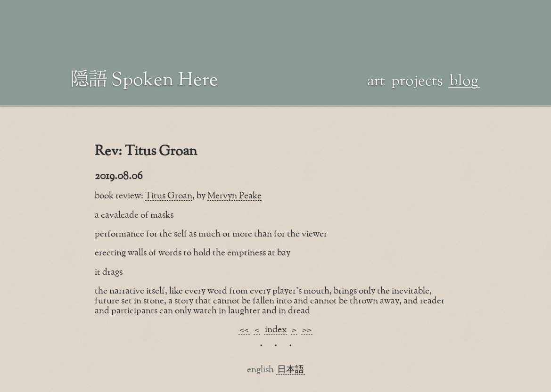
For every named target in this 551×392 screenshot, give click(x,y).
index (276, 330)
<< (244, 330)
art (376, 80)
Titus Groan (169, 196)
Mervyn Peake (234, 196)
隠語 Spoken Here (145, 78)
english (260, 370)
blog (464, 80)
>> (307, 330)
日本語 (291, 370)
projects (417, 80)
